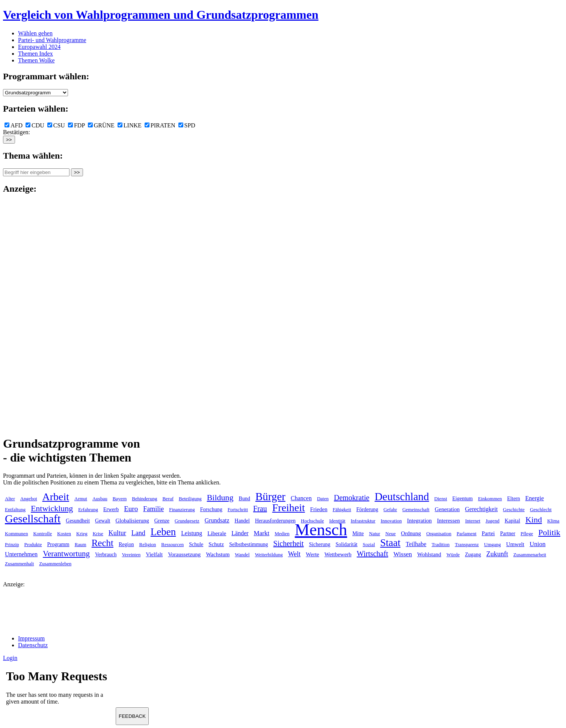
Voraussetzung (184, 554)
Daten (323, 499)
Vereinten (131, 555)
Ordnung (411, 533)
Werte (312, 554)
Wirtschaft (373, 554)
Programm (58, 544)
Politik (549, 532)
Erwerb (111, 509)
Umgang (493, 544)
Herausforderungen (275, 521)
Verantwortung (66, 554)
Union (538, 544)
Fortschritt (238, 509)
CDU (35, 125)
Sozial (369, 544)
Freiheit (289, 508)
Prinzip (12, 544)
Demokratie (352, 498)
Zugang (473, 555)
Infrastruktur (363, 521)
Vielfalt (154, 554)
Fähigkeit (342, 509)
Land (138, 533)
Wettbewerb (338, 554)
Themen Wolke (36, 60)
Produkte (33, 544)
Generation (447, 509)
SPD (187, 125)
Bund (245, 499)
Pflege (527, 534)
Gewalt (103, 521)
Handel (242, 521)
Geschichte (514, 509)
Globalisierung (132, 521)
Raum (81, 544)
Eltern (513, 499)
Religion (147, 544)
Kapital (512, 521)
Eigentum (462, 499)
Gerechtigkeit (481, 509)
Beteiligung (190, 499)
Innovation (391, 521)
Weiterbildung (269, 555)
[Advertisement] (33, 314)
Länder (240, 533)
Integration (420, 521)
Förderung (367, 509)
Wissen (402, 554)
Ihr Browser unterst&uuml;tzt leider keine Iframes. (59, 690)
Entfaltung (15, 509)
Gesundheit (78, 521)
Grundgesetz (187, 521)
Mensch (321, 530)
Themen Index (35, 54)
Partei (488, 533)
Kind (534, 520)
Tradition (441, 544)
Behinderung (144, 499)
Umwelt (515, 544)
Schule (196, 544)
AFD (14, 125)
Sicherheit (289, 543)
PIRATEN (160, 125)
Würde (453, 555)
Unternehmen (21, 554)
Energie (535, 498)
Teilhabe (416, 544)
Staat (390, 543)
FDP (76, 125)
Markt (262, 533)
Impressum (31, 638)
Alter (10, 499)
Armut (81, 499)
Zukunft (497, 554)
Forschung (211, 509)
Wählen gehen (35, 33)
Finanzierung (182, 509)
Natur (375, 534)
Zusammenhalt (19, 564)
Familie (153, 509)
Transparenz (467, 544)
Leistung (192, 533)
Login (10, 658)
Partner (508, 534)
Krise (98, 534)
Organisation (439, 534)
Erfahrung (88, 509)
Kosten (64, 534)
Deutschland (402, 496)
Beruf (168, 499)
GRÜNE (101, 125)
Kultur (117, 533)
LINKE (130, 125)
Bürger (270, 496)
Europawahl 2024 (39, 47)
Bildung (220, 497)
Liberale (217, 533)
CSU (56, 125)
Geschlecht (541, 509)
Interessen (449, 521)
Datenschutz (33, 645)
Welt (294, 554)
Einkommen (490, 499)
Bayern (120, 499)
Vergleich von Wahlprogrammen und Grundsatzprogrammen (161, 15)
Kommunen (16, 534)
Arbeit (56, 497)
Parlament (467, 534)
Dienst (441, 499)
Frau (260, 509)
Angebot (29, 499)
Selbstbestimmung (248, 544)
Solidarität (346, 544)
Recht (103, 543)
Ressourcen (172, 544)
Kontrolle (42, 534)
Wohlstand (429, 554)
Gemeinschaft (416, 509)
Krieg (82, 534)
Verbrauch (106, 555)
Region (126, 544)
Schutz (216, 544)
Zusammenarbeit (530, 555)
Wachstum (218, 554)
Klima (553, 521)
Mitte (358, 534)
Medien (282, 534)
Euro (131, 509)
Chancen (301, 498)
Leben (163, 532)
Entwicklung (52, 508)
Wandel (242, 555)
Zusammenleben (55, 564)
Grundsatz (217, 520)
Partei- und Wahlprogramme (52, 40)
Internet (472, 521)
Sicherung (320, 544)
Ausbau (100, 499)
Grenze (162, 521)
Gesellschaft (33, 518)
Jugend (493, 521)
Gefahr (390, 509)
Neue (390, 534)
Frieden (319, 509)
